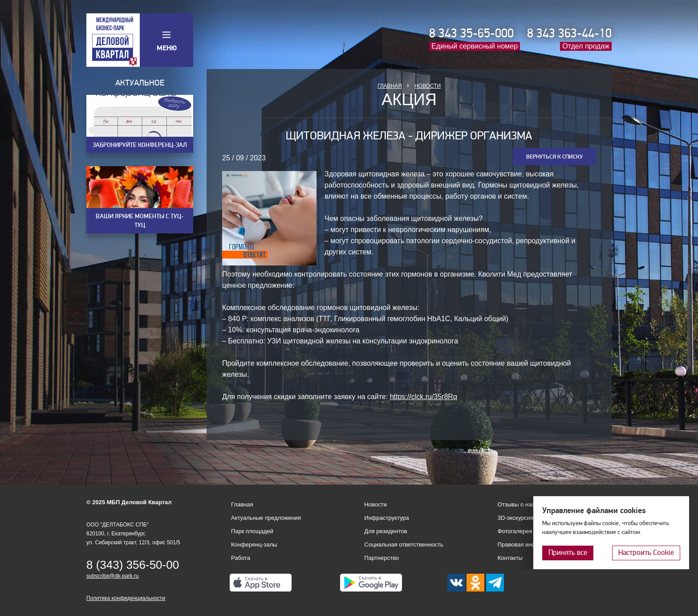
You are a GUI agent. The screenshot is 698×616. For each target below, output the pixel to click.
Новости (428, 86)
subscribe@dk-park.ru (113, 576)
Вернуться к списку (554, 157)
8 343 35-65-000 (471, 33)
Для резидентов (386, 531)
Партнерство (381, 558)
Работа (241, 558)
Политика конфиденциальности (126, 598)
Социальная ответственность (404, 545)
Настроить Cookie (646, 553)
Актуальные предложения (266, 518)
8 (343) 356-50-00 (133, 565)
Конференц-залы (254, 545)
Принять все (568, 553)
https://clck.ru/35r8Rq (424, 397)
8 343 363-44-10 (569, 33)
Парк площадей (252, 531)
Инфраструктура (386, 518)
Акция (409, 100)
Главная (390, 86)
